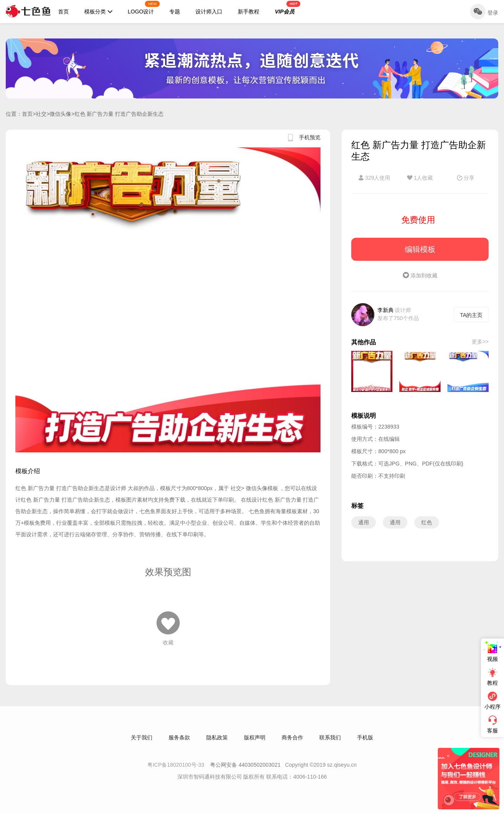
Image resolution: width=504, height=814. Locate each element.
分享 (466, 178)
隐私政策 (217, 743)
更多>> (480, 342)
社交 (41, 114)
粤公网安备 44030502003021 (245, 770)
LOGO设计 (144, 8)
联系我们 (330, 743)
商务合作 (292, 743)
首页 (63, 12)
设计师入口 (209, 12)
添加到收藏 (420, 275)
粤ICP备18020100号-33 (177, 770)
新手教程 (249, 12)
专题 (175, 12)
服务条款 (179, 743)
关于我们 (142, 743)
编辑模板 (420, 249)
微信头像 (60, 114)
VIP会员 (287, 8)
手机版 (365, 743)
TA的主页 (471, 315)
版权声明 (255, 743)
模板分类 (98, 12)
